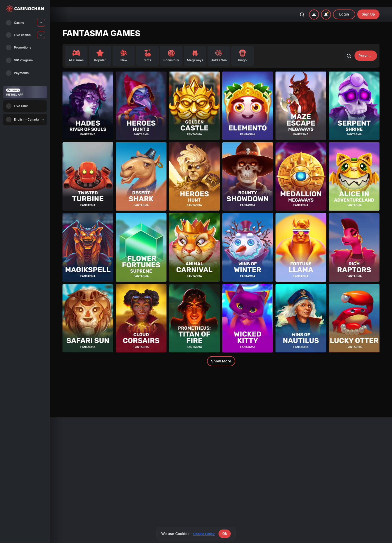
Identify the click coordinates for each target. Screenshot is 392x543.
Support (309, 478)
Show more (221, 354)
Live (66, 453)
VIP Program (152, 447)
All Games (70, 441)
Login (344, 7)
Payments (230, 441)
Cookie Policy (313, 465)
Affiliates (230, 447)
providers (364, 49)
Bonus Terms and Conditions (324, 441)
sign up (368, 7)
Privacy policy (313, 453)
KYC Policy (311, 472)
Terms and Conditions (319, 447)
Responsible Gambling (320, 459)
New (66, 447)
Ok (226, 534)
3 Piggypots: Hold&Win (105, 390)
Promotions (151, 441)
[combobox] (25, 120)
